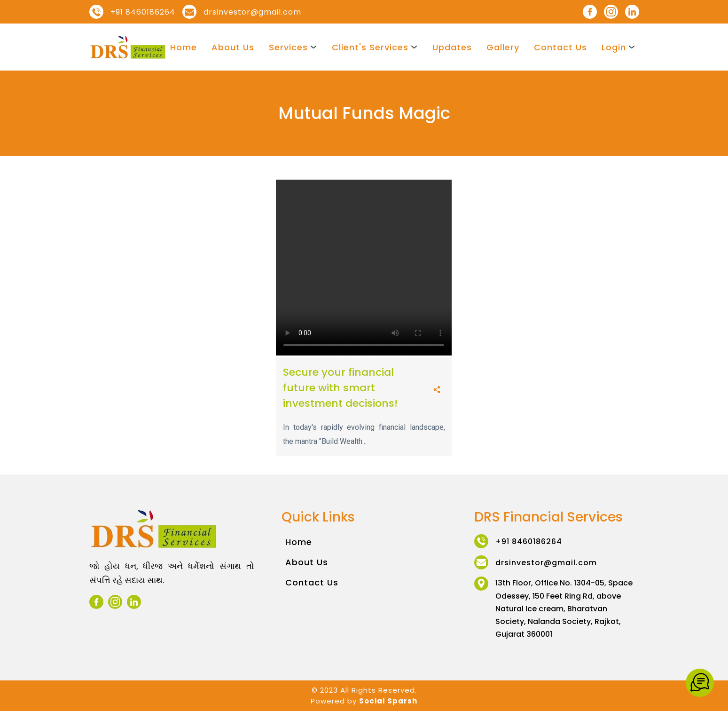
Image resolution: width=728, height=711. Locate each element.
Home (184, 47)
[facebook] (590, 12)
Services (288, 47)
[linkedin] (632, 12)
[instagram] (611, 12)
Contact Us (560, 47)
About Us (233, 47)
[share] (437, 390)
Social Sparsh (388, 701)
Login (614, 47)
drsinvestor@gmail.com (252, 12)
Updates (452, 47)
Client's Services (370, 47)
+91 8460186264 (143, 12)
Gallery (503, 47)
